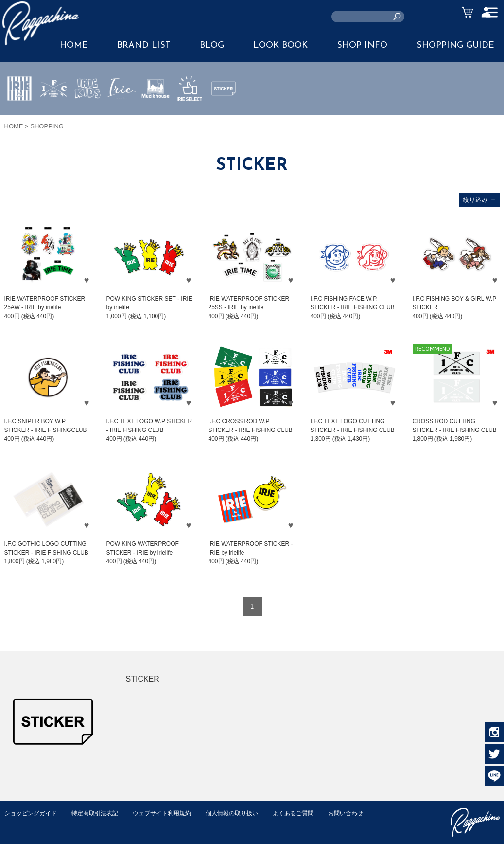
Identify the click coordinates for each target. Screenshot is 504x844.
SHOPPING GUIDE (455, 45)
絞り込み (479, 200)
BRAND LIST (144, 45)
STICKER (224, 111)
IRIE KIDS (88, 117)
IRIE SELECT (190, 117)
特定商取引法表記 (101, 813)
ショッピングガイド (33, 813)
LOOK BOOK (280, 45)
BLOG (212, 45)
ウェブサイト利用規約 (173, 813)
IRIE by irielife (19, 117)
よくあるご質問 (312, 813)
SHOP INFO (362, 45)
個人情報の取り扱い (247, 813)
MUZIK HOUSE (156, 117)
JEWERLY (122, 111)
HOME (14, 126)
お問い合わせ (23, 823)
